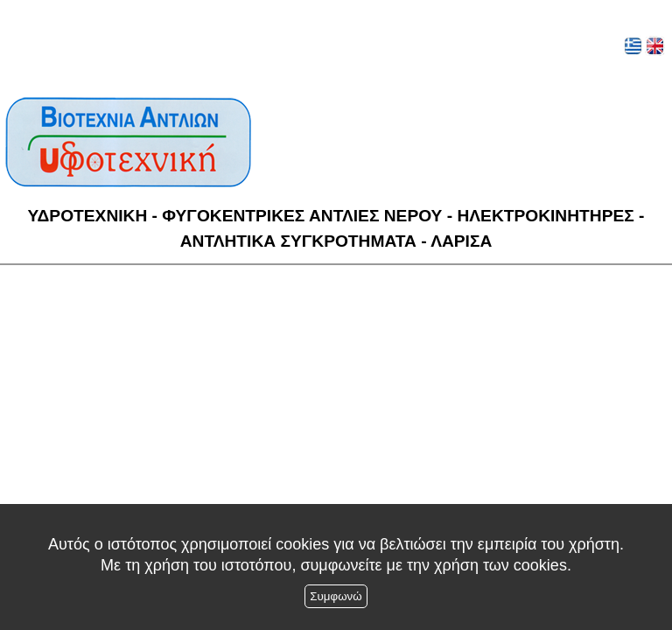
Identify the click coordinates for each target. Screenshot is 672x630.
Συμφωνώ (336, 596)
